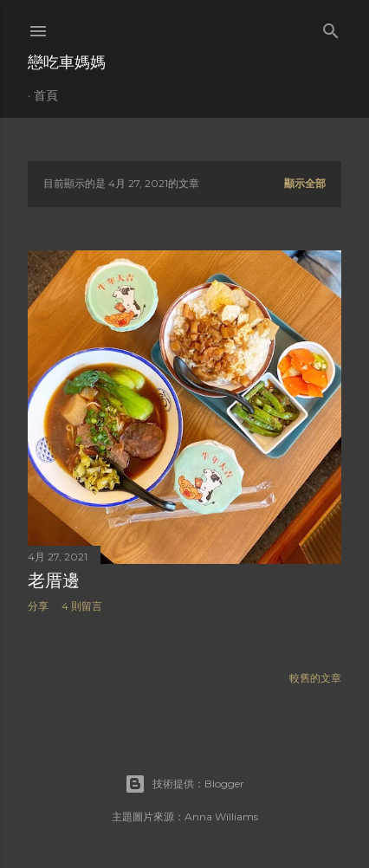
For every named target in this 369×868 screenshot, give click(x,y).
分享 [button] (38, 606)
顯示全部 (305, 183)
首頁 (46, 95)
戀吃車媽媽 (67, 62)
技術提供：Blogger (184, 784)
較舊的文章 (315, 678)
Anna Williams (221, 816)
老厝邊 (54, 580)
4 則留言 (82, 606)
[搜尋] (331, 27)
